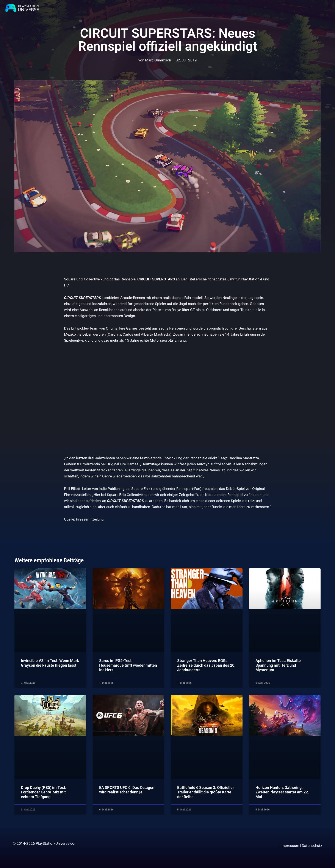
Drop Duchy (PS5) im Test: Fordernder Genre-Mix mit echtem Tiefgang (44, 792)
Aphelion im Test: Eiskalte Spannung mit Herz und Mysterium (278, 665)
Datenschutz (312, 846)
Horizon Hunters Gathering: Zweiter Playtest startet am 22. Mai (282, 792)
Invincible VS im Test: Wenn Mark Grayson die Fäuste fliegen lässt (50, 663)
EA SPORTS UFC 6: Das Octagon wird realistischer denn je (127, 790)
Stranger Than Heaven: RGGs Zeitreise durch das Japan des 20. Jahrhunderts (206, 665)
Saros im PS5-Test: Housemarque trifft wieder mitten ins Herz (128, 665)
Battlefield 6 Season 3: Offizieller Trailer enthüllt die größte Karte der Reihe (206, 792)
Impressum (290, 846)
